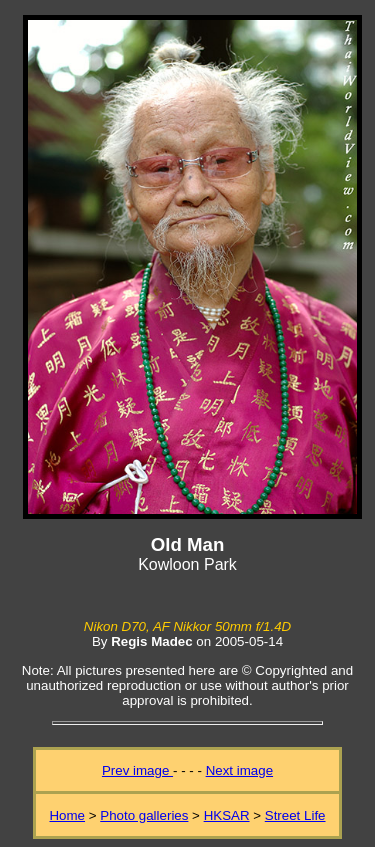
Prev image (137, 770)
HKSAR (227, 815)
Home (67, 815)
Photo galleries (144, 815)
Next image (239, 770)
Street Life (295, 815)
